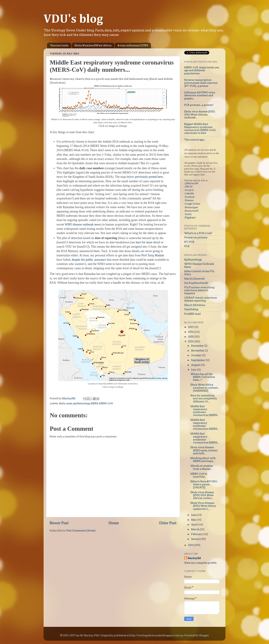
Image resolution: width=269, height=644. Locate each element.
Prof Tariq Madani (153, 255)
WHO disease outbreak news (83, 224)
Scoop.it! (189, 190)
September (198, 360)
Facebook (190, 197)
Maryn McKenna (195, 305)
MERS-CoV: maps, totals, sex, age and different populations (202, 70)
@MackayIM (192, 183)
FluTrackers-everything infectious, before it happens (199, 290)
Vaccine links (59, 45)
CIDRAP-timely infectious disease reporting (201, 299)
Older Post (168, 523)
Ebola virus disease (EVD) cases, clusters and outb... (204, 450)
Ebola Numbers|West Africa (93, 45)
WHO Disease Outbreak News (199, 265)
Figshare (190, 218)
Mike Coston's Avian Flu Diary (199, 273)
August (196, 365)
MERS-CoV (106, 403)
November (198, 351)
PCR (187, 246)
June (194, 515)
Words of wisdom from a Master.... (202, 467)
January (196, 539)
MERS (95, 403)
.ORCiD (188, 187)
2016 (191, 332)
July (194, 370)
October (196, 355)
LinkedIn (189, 193)
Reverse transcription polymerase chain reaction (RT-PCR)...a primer (201, 83)
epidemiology (82, 403)
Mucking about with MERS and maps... (203, 460)
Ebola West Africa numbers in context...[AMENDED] (205, 388)
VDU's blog (73, 19)
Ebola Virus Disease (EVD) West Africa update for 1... (203, 506)
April (195, 525)
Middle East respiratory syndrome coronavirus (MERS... (205, 411)
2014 (191, 341)
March (195, 529)
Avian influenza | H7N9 (133, 45)
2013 (191, 545)
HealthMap (191, 309)
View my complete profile (200, 563)
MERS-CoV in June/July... (199, 475)
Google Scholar (193, 204)
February (197, 534)
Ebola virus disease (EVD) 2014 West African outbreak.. (200, 115)
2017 (191, 327)
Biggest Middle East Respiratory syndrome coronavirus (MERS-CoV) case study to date (200, 129)
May (194, 520)
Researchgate (192, 207)
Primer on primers (196, 237)
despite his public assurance (89, 260)
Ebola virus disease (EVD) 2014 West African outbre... (202, 495)
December (198, 346)
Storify (188, 214)
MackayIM (194, 558)
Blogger (204, 635)
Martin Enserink (194, 279)
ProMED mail (192, 314)
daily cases (66, 403)
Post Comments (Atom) (81, 531)
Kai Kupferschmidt (196, 283)
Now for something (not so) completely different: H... (204, 399)
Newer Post (59, 523)
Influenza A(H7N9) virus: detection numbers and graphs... (200, 95)
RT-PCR (189, 242)
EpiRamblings (193, 260)
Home (114, 523)
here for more (144, 242)
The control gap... (195, 140)
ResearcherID (192, 211)
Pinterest (189, 200)
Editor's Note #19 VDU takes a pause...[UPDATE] (204, 485)
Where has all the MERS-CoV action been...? (203, 377)
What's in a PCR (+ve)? (198, 233)
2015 (191, 337)
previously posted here (149, 177)
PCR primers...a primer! (199, 105)
